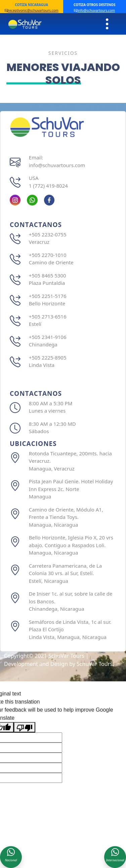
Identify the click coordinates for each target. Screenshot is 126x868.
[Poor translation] (25, 727)
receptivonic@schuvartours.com (32, 10)
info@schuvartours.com (94, 10)
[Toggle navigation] (107, 24)
